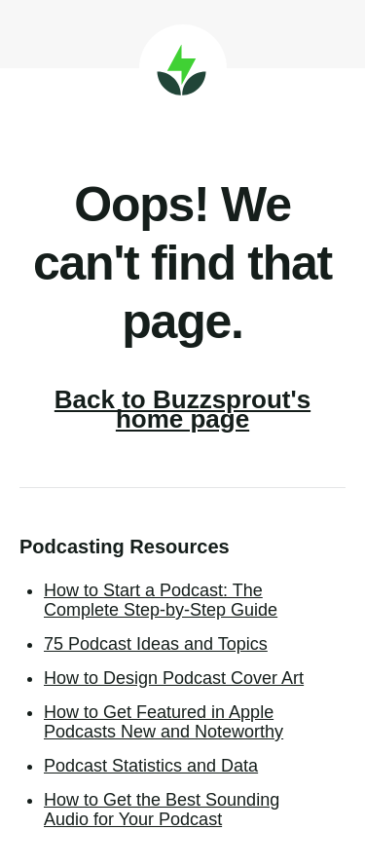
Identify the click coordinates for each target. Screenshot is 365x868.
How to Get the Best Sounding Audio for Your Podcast (162, 810)
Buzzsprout (183, 68)
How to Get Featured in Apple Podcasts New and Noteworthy (164, 722)
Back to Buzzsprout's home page (182, 409)
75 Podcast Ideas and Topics (156, 644)
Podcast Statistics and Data (151, 766)
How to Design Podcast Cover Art (174, 678)
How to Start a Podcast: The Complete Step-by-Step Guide (161, 600)
